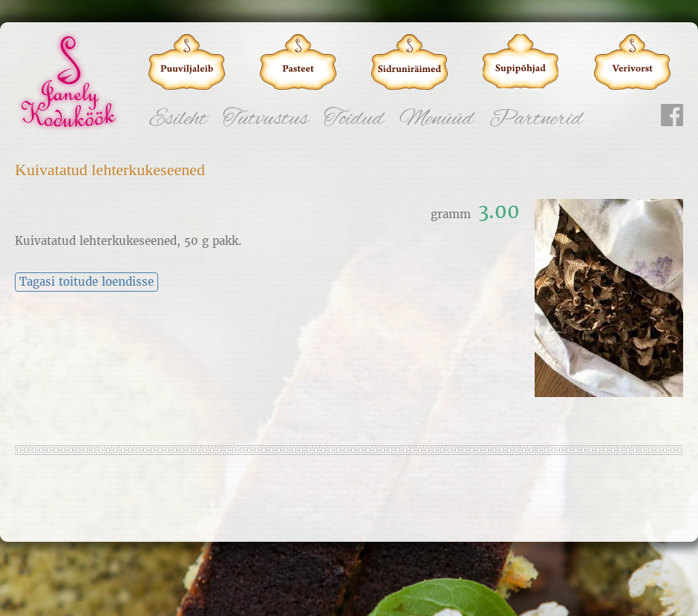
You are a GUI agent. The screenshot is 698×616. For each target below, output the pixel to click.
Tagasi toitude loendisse (87, 282)
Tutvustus (265, 119)
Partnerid (536, 119)
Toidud (354, 119)
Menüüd (437, 119)
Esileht (178, 119)
